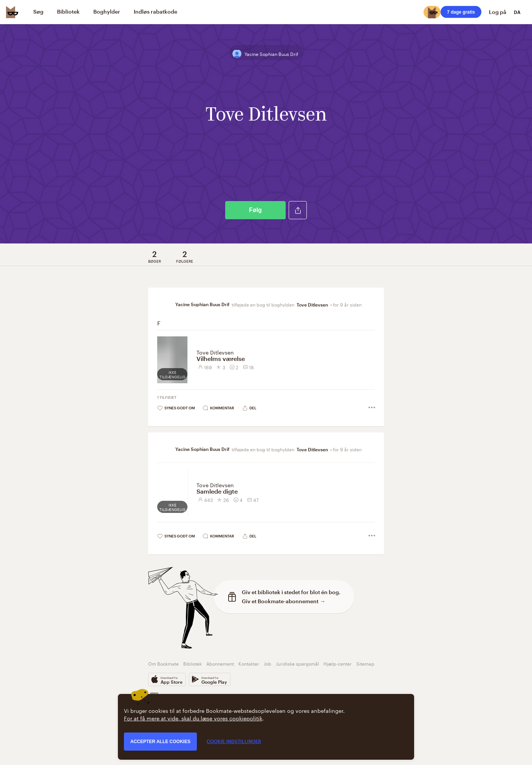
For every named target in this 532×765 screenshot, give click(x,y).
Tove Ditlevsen (312, 305)
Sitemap (365, 663)
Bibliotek (193, 663)
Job (268, 663)
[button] (298, 210)
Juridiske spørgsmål (297, 663)
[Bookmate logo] (12, 12)
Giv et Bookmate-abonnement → (284, 601)
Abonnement (220, 663)
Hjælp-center (338, 663)
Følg (255, 210)
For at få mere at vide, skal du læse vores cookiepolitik (193, 718)
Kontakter (249, 663)
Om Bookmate (163, 663)
